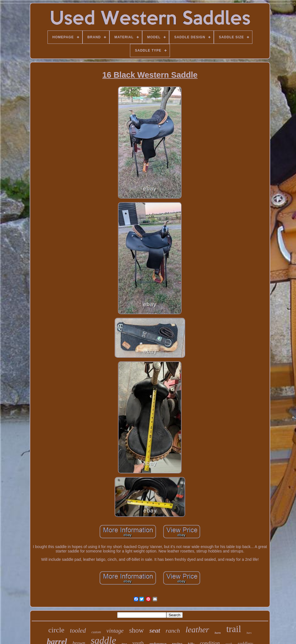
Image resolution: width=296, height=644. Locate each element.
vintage (115, 631)
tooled (78, 631)
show (136, 630)
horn (218, 633)
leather (197, 629)
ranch (173, 631)
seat (155, 630)
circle (56, 630)
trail (234, 629)
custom (96, 632)
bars (249, 633)
